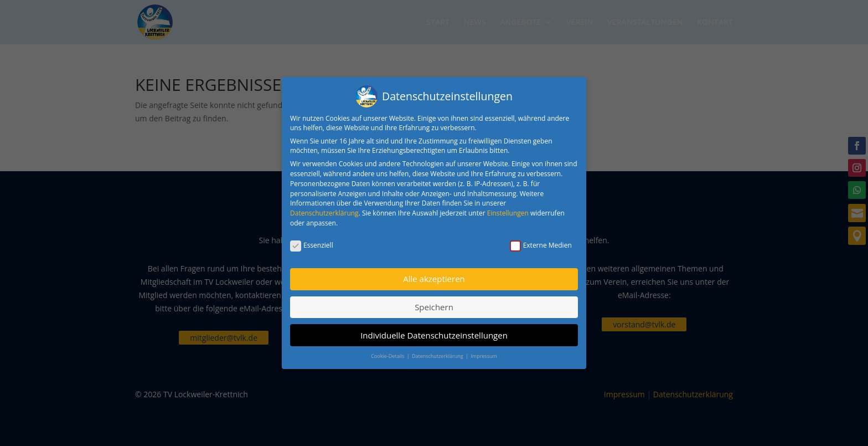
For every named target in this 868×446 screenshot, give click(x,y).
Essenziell (312, 241)
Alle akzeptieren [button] (434, 275)
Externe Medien (541, 241)
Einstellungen (508, 209)
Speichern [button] (434, 303)
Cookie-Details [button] (388, 352)
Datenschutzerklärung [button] (438, 352)
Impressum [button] (484, 352)
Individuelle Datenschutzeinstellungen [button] (434, 331)
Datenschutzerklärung (324, 209)
